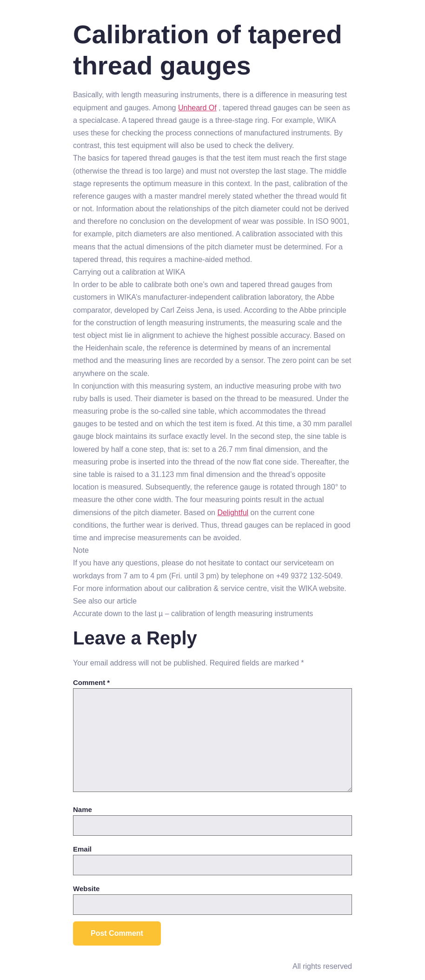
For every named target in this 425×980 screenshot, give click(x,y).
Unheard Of (197, 108)
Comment (91, 682)
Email (82, 849)
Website (86, 889)
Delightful (233, 513)
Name (83, 809)
